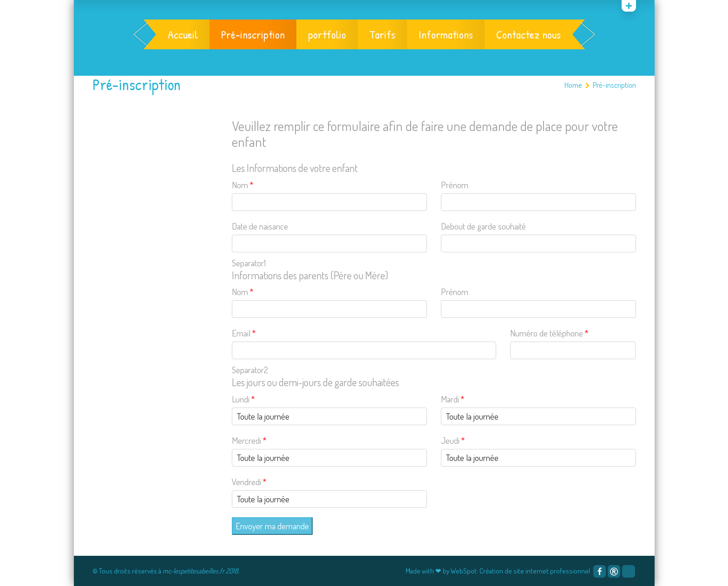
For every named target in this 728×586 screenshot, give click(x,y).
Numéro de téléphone (549, 333)
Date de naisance (260, 226)
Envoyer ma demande (272, 526)
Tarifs (382, 34)
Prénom (455, 185)
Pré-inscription (253, 34)
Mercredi (249, 440)
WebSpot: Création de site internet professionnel (520, 571)
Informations (446, 34)
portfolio (327, 34)
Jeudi (453, 440)
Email (244, 333)
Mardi (453, 399)
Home (573, 85)
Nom (243, 185)
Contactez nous (528, 34)
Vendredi (249, 482)
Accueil (183, 34)
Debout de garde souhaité (483, 226)
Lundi (243, 399)
